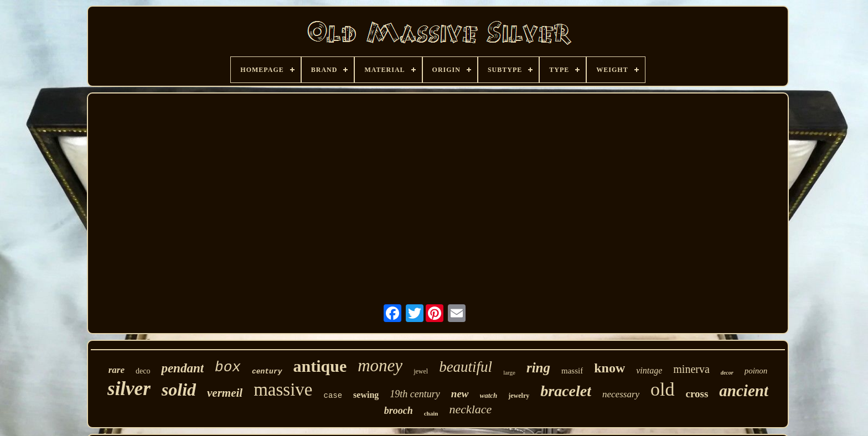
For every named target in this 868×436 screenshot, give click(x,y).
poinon (756, 371)
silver (129, 389)
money (380, 365)
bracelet (566, 391)
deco (143, 371)
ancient (744, 391)
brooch (399, 411)
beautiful (466, 367)
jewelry (519, 396)
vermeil (225, 393)
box (228, 367)
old (662, 389)
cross (697, 394)
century (267, 372)
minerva (691, 369)
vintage (649, 370)
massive (283, 390)
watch (489, 395)
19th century (415, 394)
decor (727, 373)
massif (572, 371)
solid (179, 390)
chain (431, 413)
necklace (470, 409)
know (609, 368)
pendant (182, 368)
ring (538, 368)
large (509, 372)
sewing (366, 395)
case (333, 396)
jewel (421, 371)
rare (117, 370)
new (460, 394)
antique (320, 366)
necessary (621, 394)
